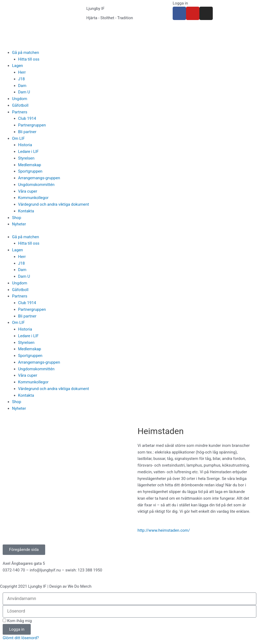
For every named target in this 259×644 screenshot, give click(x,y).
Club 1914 (27, 118)
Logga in (180, 3)
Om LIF (18, 138)
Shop (17, 218)
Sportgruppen (30, 171)
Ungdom (20, 99)
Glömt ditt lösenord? (21, 638)
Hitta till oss (29, 59)
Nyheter (19, 224)
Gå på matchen (26, 53)
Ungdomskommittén (36, 185)
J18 (22, 79)
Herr (22, 72)
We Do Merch (80, 586)
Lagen (18, 66)
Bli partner (27, 132)
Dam (22, 86)
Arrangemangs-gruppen (39, 178)
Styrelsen (26, 158)
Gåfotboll (20, 105)
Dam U (24, 92)
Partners (20, 112)
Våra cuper (28, 191)
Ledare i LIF (28, 152)
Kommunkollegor (33, 198)
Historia (25, 145)
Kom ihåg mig (17, 621)
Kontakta (26, 211)
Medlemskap (30, 165)
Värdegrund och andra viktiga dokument (54, 204)
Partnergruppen (32, 125)
